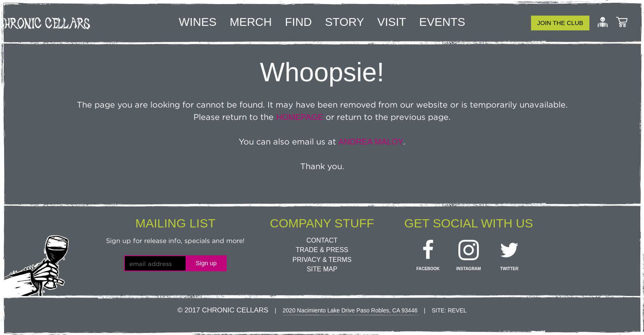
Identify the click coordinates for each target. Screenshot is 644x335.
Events (442, 22)
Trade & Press (322, 250)
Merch (251, 22)
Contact (322, 240)
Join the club (560, 23)
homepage (299, 117)
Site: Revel (449, 310)
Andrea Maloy (371, 142)
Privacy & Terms (322, 260)
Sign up (206, 263)
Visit (392, 22)
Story (344, 22)
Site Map (322, 269)
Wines (198, 22)
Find (298, 22)
